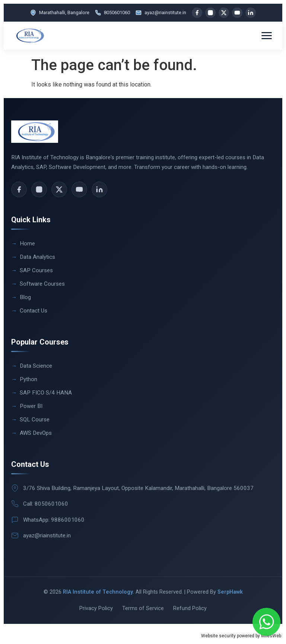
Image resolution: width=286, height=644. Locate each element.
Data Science (36, 366)
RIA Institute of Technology (98, 592)
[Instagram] (210, 13)
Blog (25, 297)
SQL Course (35, 420)
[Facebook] (197, 13)
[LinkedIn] (251, 13)
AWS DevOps (36, 433)
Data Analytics (37, 257)
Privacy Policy (96, 608)
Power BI (31, 406)
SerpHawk (230, 592)
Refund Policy (190, 608)
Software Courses (42, 284)
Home (27, 244)
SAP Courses (36, 270)
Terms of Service (143, 608)
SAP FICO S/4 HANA (46, 393)
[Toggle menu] (267, 36)
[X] (224, 13)
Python (28, 379)
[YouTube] (237, 13)
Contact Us (34, 311)
